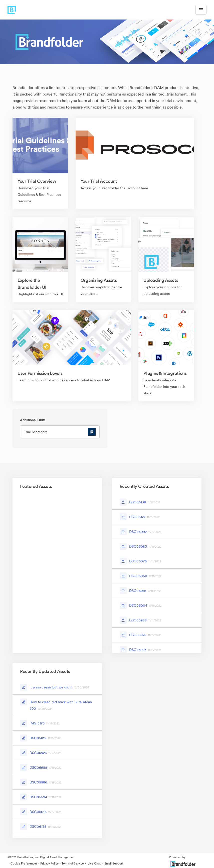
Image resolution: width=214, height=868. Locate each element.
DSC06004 (138, 605)
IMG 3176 (37, 723)
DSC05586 (38, 782)
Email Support (113, 863)
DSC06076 (138, 561)
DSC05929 (138, 635)
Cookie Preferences (24, 863)
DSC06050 (138, 576)
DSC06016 (138, 591)
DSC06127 (137, 517)
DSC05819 (38, 738)
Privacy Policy (49, 863)
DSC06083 (138, 546)
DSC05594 (38, 797)
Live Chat (94, 863)
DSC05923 (138, 650)
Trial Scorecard (36, 432)
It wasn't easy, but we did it (51, 687)
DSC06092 (138, 532)
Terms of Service (73, 863)
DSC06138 (138, 502)
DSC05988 (138, 620)
